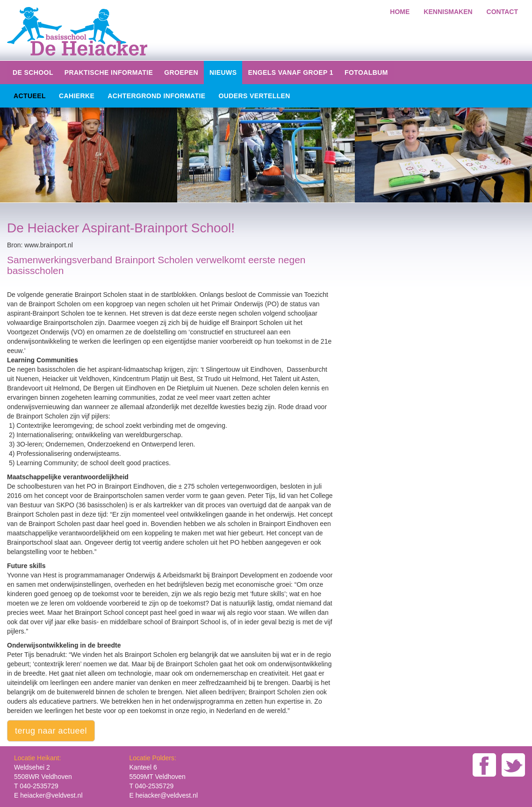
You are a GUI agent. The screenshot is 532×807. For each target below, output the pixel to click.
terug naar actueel (51, 731)
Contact (502, 12)
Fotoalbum (366, 72)
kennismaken (448, 12)
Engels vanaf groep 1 (291, 72)
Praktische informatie (109, 72)
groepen (181, 72)
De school (33, 72)
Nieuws (223, 72)
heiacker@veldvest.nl (51, 795)
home (400, 12)
